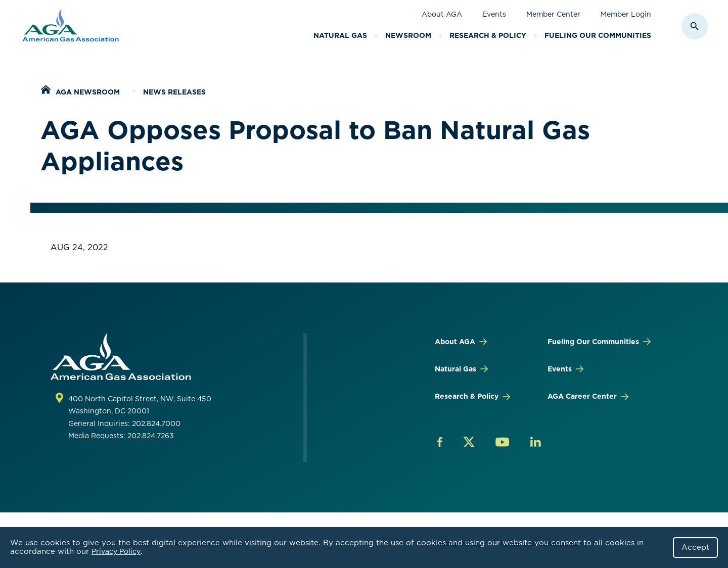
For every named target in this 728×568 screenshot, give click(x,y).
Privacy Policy (116, 551)
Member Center (553, 14)
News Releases (174, 92)
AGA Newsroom (88, 92)
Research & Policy (488, 35)
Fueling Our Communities (598, 35)
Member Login (626, 14)
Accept (695, 547)
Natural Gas (340, 35)
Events (494, 14)
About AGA (442, 14)
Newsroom (408, 35)
